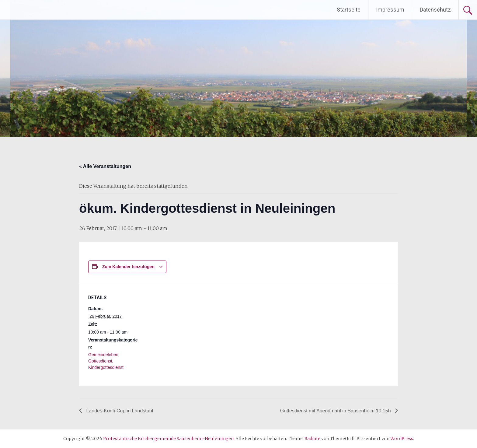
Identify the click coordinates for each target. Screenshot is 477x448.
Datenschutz (435, 10)
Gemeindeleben (103, 355)
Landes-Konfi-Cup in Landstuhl (119, 411)
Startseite (349, 10)
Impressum (390, 10)
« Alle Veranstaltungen (105, 166)
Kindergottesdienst (106, 367)
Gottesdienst (100, 361)
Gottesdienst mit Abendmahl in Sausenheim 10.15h (336, 411)
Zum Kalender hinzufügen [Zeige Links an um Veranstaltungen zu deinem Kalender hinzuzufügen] (128, 267)
